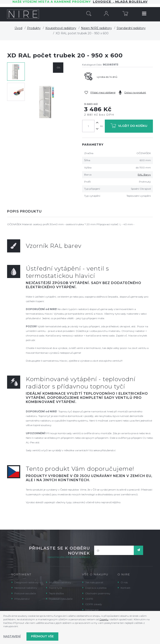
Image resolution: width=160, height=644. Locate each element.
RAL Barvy (144, 175)
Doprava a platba (96, 588)
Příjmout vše (42, 636)
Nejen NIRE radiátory (96, 28)
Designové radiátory (26, 582)
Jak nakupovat (94, 582)
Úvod (18, 28)
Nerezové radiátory (26, 588)
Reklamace (92, 610)
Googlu (104, 619)
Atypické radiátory (60, 582)
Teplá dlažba (56, 593)
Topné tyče (56, 588)
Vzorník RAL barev (54, 246)
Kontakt (126, 588)
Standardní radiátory (131, 28)
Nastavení (12, 636)
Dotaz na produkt (135, 92)
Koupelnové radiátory (61, 28)
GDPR (89, 599)
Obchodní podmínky (98, 593)
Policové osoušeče (25, 593)
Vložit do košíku (129, 127)
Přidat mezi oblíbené (103, 92)
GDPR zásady (94, 604)
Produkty (34, 28)
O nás (124, 582)
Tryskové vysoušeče (61, 599)
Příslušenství (22, 599)
